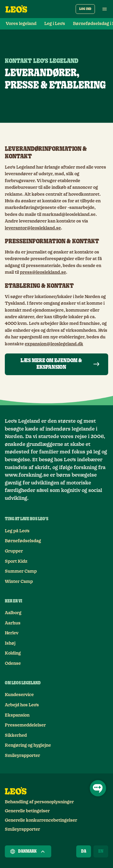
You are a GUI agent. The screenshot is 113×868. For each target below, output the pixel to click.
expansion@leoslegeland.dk (54, 344)
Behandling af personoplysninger (39, 802)
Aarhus (13, 623)
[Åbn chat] (98, 788)
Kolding (13, 653)
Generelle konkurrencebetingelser (41, 820)
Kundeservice (19, 695)
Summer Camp (21, 571)
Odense (13, 664)
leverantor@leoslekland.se (33, 228)
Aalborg (13, 613)
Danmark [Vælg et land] (28, 851)
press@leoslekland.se (43, 272)
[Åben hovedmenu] (105, 9)
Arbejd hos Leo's (22, 705)
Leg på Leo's (17, 531)
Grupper (14, 551)
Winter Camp (19, 582)
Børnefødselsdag (23, 541)
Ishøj (10, 643)
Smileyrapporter (22, 756)
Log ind (85, 9)
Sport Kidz (16, 562)
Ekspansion (17, 715)
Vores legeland (21, 24)
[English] (101, 851)
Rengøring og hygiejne (28, 745)
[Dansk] (84, 851)
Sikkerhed (16, 736)
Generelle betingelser (27, 811)
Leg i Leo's (55, 24)
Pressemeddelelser (25, 725)
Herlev (12, 633)
